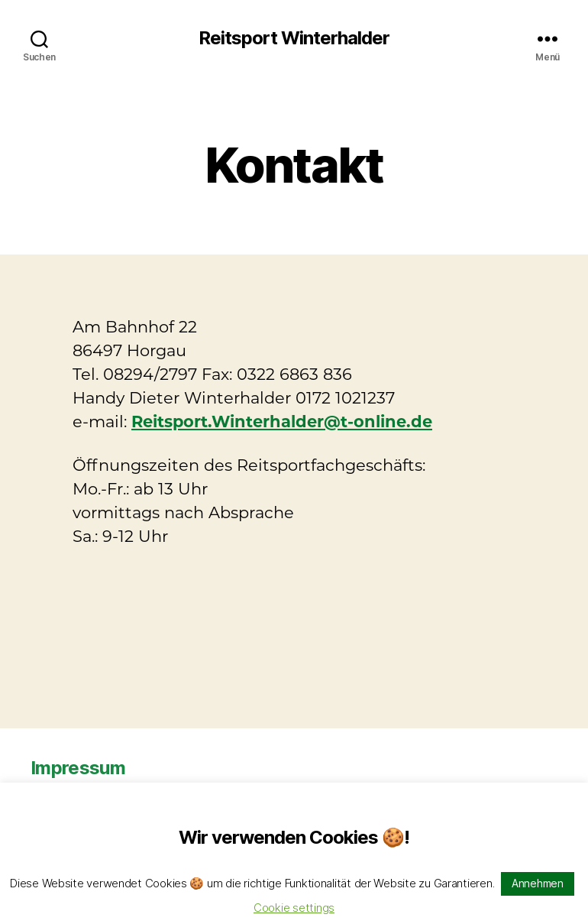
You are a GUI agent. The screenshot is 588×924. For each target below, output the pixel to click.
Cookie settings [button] (294, 908)
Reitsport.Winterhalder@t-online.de (282, 421)
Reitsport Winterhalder (294, 38)
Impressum (78, 768)
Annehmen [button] (538, 883)
